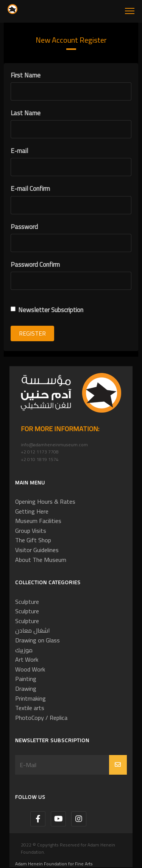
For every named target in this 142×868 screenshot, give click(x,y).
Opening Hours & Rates (45, 501)
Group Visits (31, 531)
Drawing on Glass (37, 640)
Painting (26, 679)
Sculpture (27, 602)
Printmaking (30, 698)
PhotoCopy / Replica (41, 718)
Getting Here (32, 511)
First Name (26, 75)
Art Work (27, 659)
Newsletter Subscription (47, 310)
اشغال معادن (33, 630)
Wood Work (30, 669)
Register (32, 333)
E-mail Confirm (30, 189)
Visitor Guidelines (37, 550)
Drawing (26, 689)
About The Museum (41, 560)
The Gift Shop (33, 540)
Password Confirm (35, 265)
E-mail (19, 151)
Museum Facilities (38, 521)
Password (24, 227)
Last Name (26, 113)
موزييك (24, 650)
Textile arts (30, 708)
